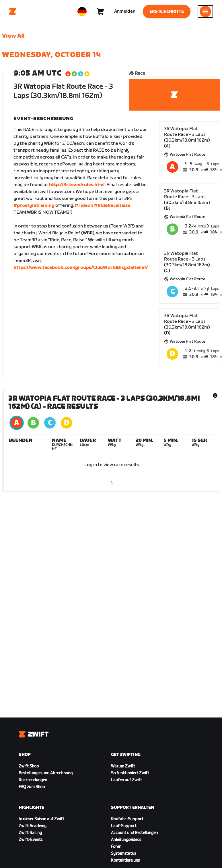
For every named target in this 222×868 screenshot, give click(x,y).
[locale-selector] (82, 11)
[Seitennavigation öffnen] (205, 11)
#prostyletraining (34, 206)
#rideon (84, 206)
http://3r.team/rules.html (77, 185)
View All (13, 36)
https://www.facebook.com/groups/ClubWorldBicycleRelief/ (81, 268)
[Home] (13, 11)
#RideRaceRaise (112, 206)
